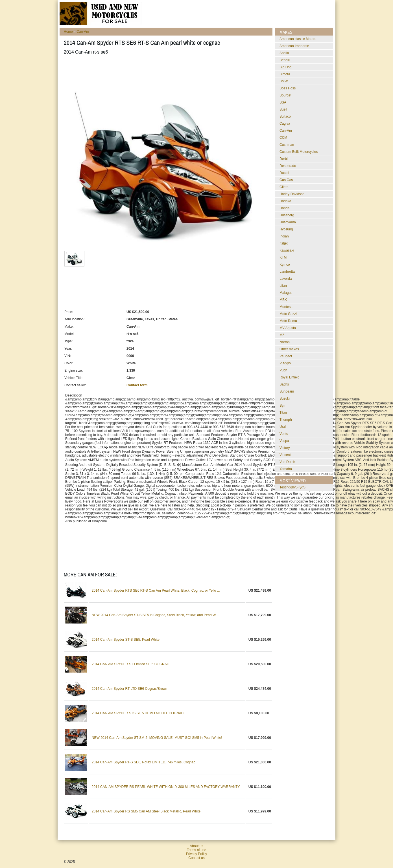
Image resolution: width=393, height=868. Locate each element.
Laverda (286, 279)
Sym (283, 406)
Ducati (284, 173)
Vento (284, 434)
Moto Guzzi (288, 314)
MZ (282, 335)
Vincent (285, 455)
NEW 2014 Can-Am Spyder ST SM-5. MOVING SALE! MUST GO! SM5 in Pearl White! (157, 738)
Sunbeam (287, 391)
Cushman (287, 145)
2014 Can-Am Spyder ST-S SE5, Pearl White (126, 640)
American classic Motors (298, 39)
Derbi (284, 159)
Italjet (284, 243)
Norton (285, 342)
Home (68, 32)
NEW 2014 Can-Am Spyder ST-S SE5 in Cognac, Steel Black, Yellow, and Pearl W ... (156, 615)
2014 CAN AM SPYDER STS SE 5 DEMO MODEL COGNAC (138, 713)
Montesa (286, 307)
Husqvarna (288, 222)
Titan (283, 413)
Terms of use (197, 850)
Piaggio (285, 363)
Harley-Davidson (292, 194)
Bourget (285, 95)
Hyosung (286, 229)
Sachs (284, 384)
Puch (283, 370)
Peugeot (286, 356)
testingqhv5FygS (292, 487)
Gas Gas (286, 180)
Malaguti (286, 293)
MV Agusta (288, 328)
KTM (283, 257)
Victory (285, 448)
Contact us (196, 858)
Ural (283, 427)
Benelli (285, 60)
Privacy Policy (197, 854)
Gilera (284, 187)
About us (196, 846)
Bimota (285, 74)
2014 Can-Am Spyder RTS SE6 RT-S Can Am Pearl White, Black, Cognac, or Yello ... (156, 591)
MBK (283, 300)
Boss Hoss (288, 88)
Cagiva (285, 124)
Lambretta (287, 272)
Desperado (288, 166)
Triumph (286, 420)
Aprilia (284, 53)
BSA (283, 102)
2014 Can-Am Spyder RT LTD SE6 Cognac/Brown (129, 689)
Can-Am (83, 32)
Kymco (285, 265)
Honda (284, 208)
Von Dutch (287, 462)
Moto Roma (288, 321)
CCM (283, 138)
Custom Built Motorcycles (299, 152)
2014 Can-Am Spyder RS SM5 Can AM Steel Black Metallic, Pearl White (146, 811)
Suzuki (285, 398)
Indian (284, 236)
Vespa (284, 441)
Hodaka (285, 201)
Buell (283, 109)
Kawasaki (287, 250)
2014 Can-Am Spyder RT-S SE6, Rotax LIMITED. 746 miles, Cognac (144, 762)
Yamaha (286, 469)
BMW (284, 81)
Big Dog (286, 67)
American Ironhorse (294, 46)
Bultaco (285, 116)
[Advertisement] (167, 73)
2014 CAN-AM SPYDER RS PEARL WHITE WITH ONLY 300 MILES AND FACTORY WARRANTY (166, 787)
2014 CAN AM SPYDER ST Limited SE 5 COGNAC (131, 664)
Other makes (289, 349)
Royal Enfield (290, 377)
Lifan (283, 286)
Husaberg (287, 215)
